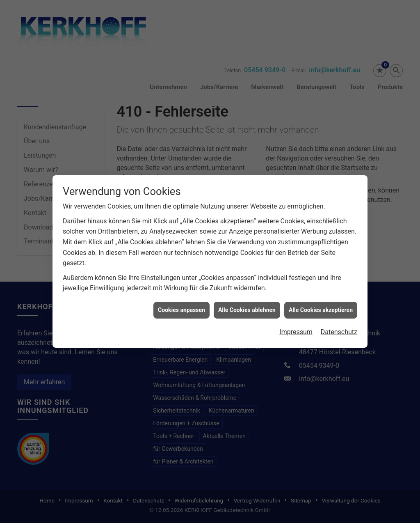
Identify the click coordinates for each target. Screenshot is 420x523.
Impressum (296, 326)
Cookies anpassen (181, 304)
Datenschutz (339, 326)
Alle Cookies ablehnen (247, 304)
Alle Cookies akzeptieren (321, 304)
